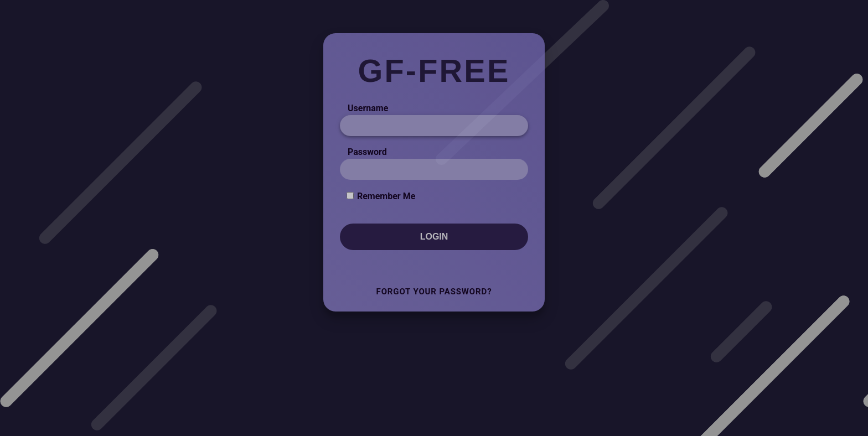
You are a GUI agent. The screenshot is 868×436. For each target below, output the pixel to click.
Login (434, 237)
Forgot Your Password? (434, 292)
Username (368, 108)
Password (367, 152)
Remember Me (386, 196)
